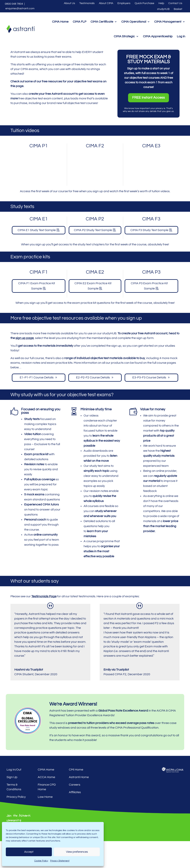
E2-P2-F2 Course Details (93, 404)
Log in (181, 36)
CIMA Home (60, 22)
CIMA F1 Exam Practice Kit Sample (37, 313)
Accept (29, 852)
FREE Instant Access (148, 124)
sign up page (25, 365)
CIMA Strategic (124, 36)
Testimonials (87, 3)
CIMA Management (168, 22)
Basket (178, 9)
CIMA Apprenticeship (158, 36)
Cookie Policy (41, 861)
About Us (69, 3)
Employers (124, 3)
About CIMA (106, 3)
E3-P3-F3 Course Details (149, 404)
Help (161, 3)
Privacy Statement (60, 861)
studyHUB (163, 9)
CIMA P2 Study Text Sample (93, 257)
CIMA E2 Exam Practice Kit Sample (93, 313)
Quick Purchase (144, 3)
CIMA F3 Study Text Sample (149, 257)
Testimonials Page (44, 623)
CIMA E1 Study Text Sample (37, 257)
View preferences (77, 852)
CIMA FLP (80, 22)
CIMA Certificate (102, 22)
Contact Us (175, 3)
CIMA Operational (134, 22)
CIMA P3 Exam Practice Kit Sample (149, 313)
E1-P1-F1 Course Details (37, 404)
